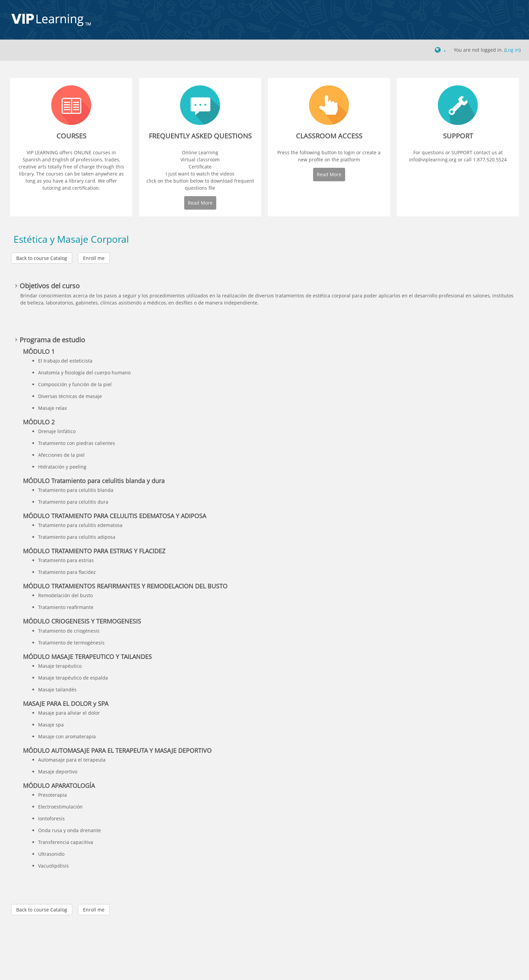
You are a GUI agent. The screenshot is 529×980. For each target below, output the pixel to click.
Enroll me (94, 258)
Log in (512, 50)
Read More (200, 203)
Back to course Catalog (42, 258)
